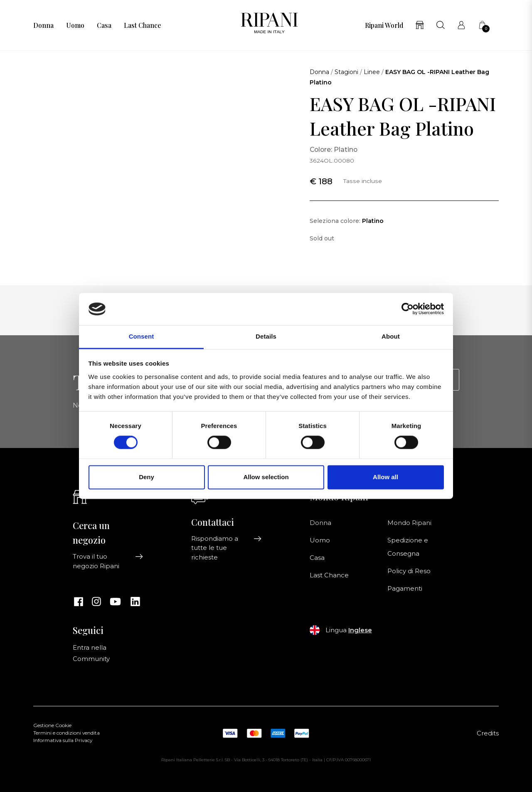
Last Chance (142, 25)
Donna (43, 25)
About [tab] (391, 336)
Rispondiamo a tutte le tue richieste (227, 548)
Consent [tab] (142, 336)
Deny (147, 477)
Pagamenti (405, 589)
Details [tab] (266, 336)
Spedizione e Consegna (408, 547)
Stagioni (346, 72)
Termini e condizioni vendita (66, 733)
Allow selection (266, 477)
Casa (104, 25)
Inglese (360, 630)
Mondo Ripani (409, 523)
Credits (488, 733)
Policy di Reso (409, 571)
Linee (372, 72)
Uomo (75, 25)
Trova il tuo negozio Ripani (108, 561)
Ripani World (384, 25)
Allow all (385, 477)
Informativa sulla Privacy (63, 740)
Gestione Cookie (52, 725)
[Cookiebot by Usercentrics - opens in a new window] (408, 309)
